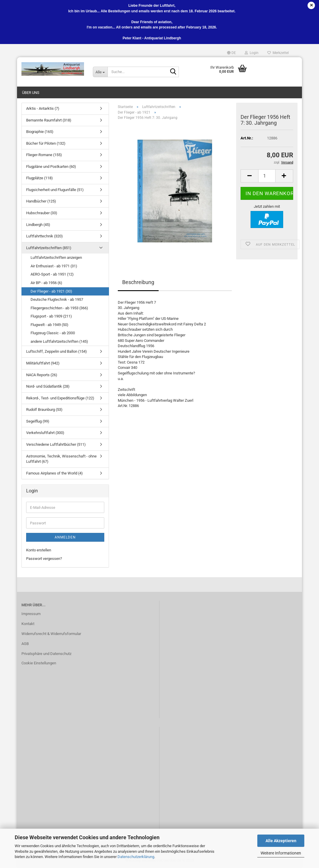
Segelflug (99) (38, 421)
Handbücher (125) (41, 201)
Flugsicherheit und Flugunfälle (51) (55, 190)
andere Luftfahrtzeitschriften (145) (59, 341)
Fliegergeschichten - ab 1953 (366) (59, 308)
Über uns (31, 93)
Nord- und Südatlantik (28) (48, 386)
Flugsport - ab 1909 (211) (51, 316)
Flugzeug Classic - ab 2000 (53, 333)
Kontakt (28, 624)
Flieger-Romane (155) (44, 155)
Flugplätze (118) (40, 178)
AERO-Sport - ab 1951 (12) (52, 274)
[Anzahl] (267, 176)
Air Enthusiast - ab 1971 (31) (54, 266)
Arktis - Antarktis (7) (43, 108)
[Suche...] (100, 72)
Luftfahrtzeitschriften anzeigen (56, 257)
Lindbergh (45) (38, 225)
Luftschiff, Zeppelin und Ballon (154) (57, 351)
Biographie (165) (40, 132)
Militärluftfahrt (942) (43, 363)
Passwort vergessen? (44, 559)
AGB (25, 644)
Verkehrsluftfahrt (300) (45, 433)
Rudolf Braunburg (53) (44, 409)
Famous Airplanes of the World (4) (54, 473)
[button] (231, 53)
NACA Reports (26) (42, 375)
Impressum (31, 614)
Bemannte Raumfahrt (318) (49, 120)
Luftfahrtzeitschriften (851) (49, 248)
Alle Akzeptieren (281, 841)
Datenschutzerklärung (136, 857)
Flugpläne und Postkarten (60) (51, 167)
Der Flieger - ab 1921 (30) (51, 291)
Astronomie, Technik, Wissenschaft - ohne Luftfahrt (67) (61, 459)
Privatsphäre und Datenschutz (46, 654)
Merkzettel (278, 53)
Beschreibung (138, 282)
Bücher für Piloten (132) (46, 143)
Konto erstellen (39, 550)
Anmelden (65, 537)
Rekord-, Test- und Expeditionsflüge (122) (60, 398)
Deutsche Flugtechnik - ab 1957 (57, 299)
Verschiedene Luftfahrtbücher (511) (56, 444)
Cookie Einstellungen (39, 663)
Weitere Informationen (281, 853)
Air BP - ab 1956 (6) (46, 283)
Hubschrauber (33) (42, 213)
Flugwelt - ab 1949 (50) (49, 325)
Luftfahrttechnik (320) (45, 236)
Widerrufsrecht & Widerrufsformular (51, 634)
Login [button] (252, 53)
